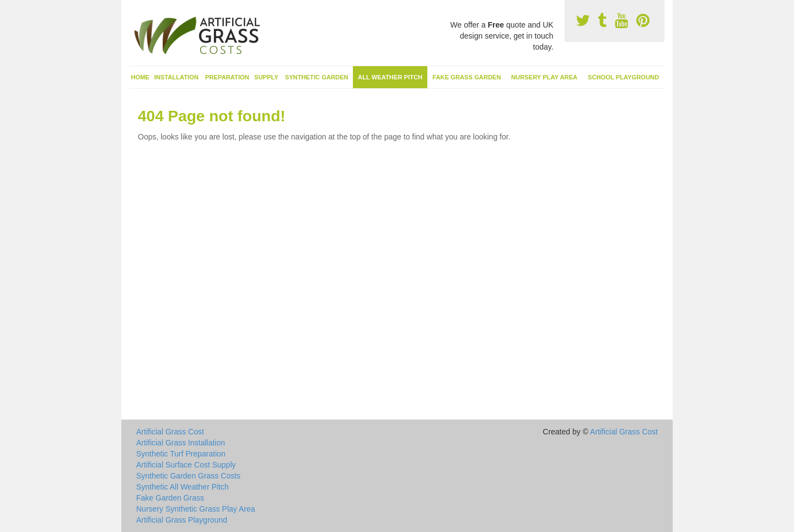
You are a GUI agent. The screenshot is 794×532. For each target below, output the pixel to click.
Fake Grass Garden (466, 77)
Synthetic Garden (317, 77)
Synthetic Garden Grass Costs (188, 476)
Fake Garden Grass (170, 498)
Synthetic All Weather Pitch (183, 487)
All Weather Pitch (390, 77)
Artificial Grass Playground (182, 520)
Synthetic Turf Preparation (181, 454)
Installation (176, 77)
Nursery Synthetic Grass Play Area (196, 509)
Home (141, 77)
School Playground (623, 77)
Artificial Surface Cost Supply (186, 465)
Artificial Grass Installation (181, 443)
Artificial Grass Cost (170, 432)
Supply (266, 77)
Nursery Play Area (544, 77)
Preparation (227, 77)
